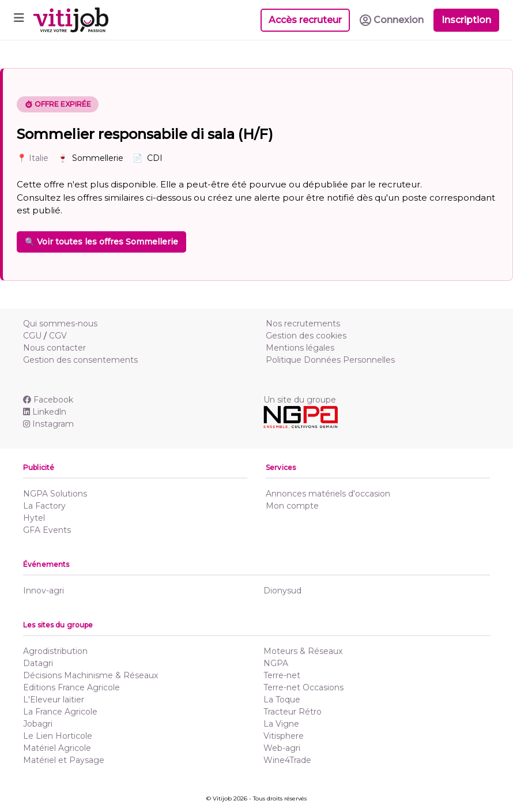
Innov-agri (44, 591)
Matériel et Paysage (64, 760)
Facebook (48, 400)
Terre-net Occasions (303, 687)
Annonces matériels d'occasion (328, 494)
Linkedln (45, 412)
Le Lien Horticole (58, 736)
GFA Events (47, 530)
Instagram (48, 424)
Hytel (34, 518)
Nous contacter (54, 348)
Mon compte (292, 506)
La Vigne (281, 724)
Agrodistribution (55, 651)
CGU (32, 336)
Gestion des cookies (306, 336)
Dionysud (282, 591)
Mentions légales (300, 348)
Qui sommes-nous (60, 324)
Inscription (466, 20)
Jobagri (38, 724)
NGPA (276, 663)
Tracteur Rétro (293, 712)
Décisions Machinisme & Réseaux (90, 675)
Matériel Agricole (57, 748)
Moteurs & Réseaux (303, 651)
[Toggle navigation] (19, 20)
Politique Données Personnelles (330, 360)
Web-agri (282, 748)
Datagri (38, 663)
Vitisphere (284, 736)
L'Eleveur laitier (54, 700)
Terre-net (282, 675)
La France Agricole (60, 712)
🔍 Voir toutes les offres (101, 242)
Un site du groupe (300, 400)
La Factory (44, 506)
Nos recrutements (303, 324)
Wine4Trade (287, 760)
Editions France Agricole (71, 687)
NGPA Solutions (55, 494)
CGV (58, 336)
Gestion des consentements (80, 360)
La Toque (282, 700)
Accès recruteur (305, 20)
